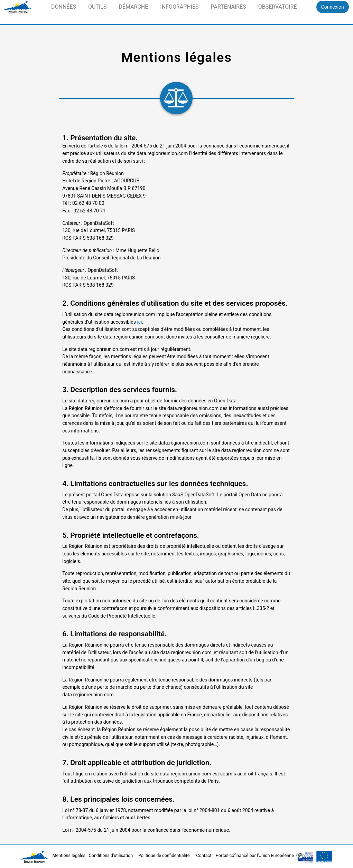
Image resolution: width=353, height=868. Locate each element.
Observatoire (278, 7)
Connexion (333, 7)
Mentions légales (70, 855)
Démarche (133, 7)
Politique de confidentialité (165, 855)
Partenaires (229, 7)
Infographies (179, 7)
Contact (204, 855)
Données (64, 7)
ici (139, 322)
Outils (97, 7)
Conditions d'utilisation (112, 855)
